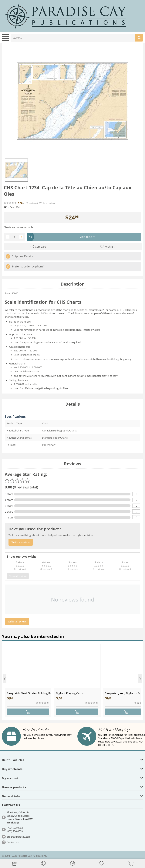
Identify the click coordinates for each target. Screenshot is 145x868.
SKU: (6, 207)
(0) (32, 203)
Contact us (13, 842)
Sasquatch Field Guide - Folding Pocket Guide (29, 693)
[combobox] (77, 38)
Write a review (47, 203)
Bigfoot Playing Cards (70, 693)
